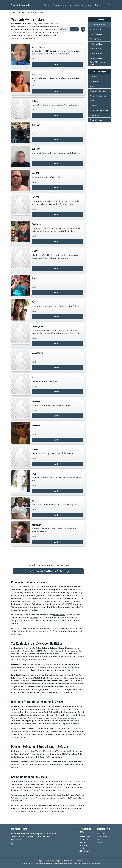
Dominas (81, 805)
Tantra (18, 808)
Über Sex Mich (101, 833)
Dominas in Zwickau (96, 54)
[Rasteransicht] (64, 29)
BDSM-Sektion (38, 757)
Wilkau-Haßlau (95, 81)
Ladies (73, 805)
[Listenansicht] (74, 29)
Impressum (80, 861)
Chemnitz (65, 795)
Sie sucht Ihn (45, 808)
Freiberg (79, 798)
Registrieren (99, 5)
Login (108, 5)
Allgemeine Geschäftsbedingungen (49, 861)
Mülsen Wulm (94, 105)
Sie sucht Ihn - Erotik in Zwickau (97, 63)
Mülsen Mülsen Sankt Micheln (99, 110)
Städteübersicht (87, 5)
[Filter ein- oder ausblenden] (83, 29)
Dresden (54, 798)
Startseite (47, 5)
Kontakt (99, 842)
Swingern (80, 751)
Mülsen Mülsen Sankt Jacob (99, 96)
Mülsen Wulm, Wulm (96, 120)
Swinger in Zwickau (96, 58)
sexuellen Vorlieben (59, 615)
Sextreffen (33, 618)
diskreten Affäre (74, 706)
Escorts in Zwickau (96, 39)
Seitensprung (20, 709)
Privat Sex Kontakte (59, 5)
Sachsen (21, 12)
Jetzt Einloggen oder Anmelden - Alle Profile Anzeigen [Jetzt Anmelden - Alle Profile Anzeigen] (48, 571)
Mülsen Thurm (94, 115)
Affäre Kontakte (85, 851)
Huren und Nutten (74, 5)
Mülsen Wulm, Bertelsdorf (98, 91)
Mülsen (92, 101)
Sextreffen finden (85, 836)
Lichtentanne (94, 76)
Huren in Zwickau (95, 29)
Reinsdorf (93, 86)
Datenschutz (68, 861)
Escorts (67, 805)
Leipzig (28, 798)
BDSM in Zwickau (95, 49)
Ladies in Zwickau (96, 34)
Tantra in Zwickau (96, 44)
